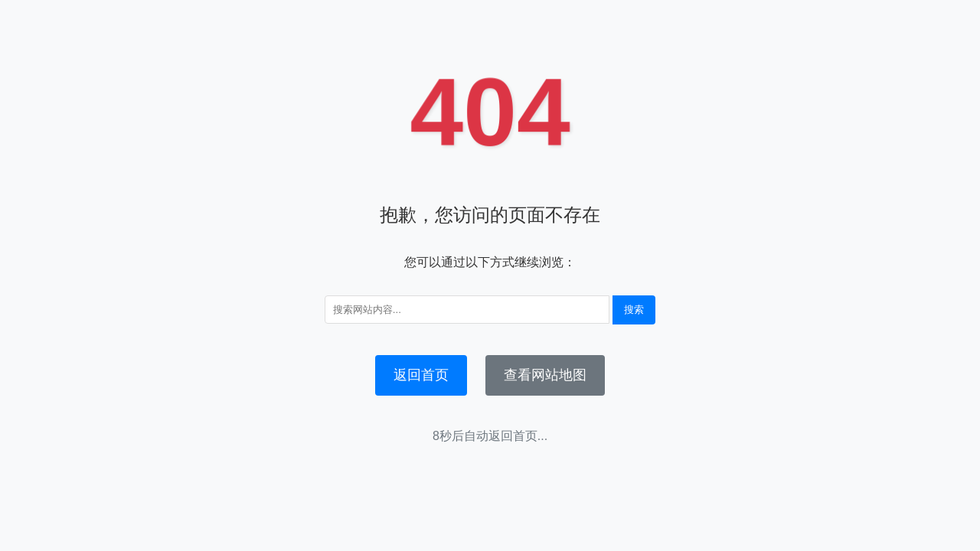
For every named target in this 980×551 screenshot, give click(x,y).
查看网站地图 (545, 375)
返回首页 (421, 375)
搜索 (634, 310)
